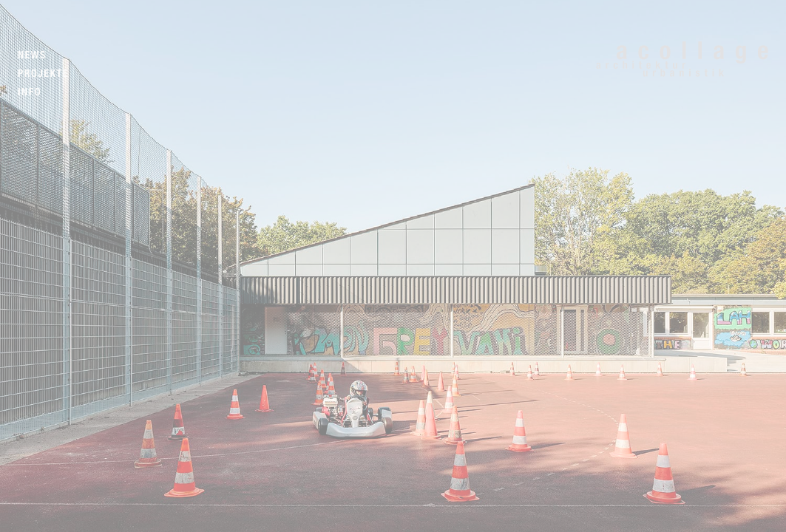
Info (30, 92)
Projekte (43, 74)
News (32, 55)
